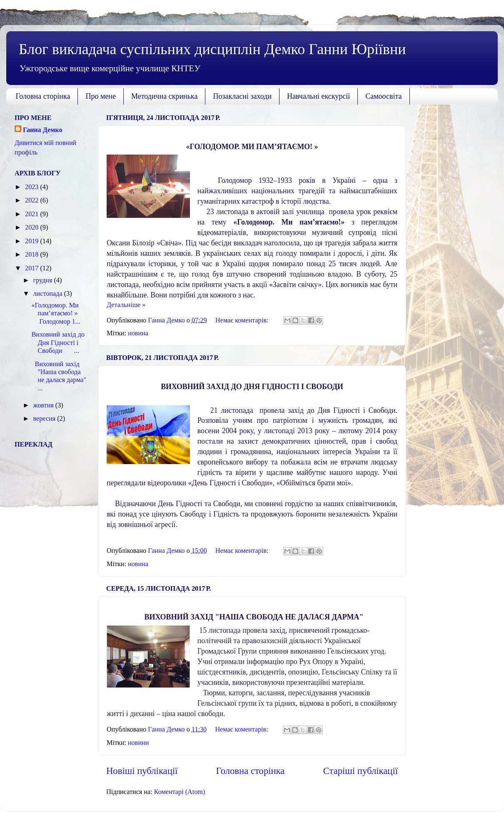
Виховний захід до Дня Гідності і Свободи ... (58, 343)
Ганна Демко (43, 130)
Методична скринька (165, 96)
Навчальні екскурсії (318, 96)
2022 (32, 200)
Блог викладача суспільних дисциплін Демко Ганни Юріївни (212, 49)
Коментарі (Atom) (180, 792)
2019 (32, 241)
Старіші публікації (361, 771)
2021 (32, 214)
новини (138, 743)
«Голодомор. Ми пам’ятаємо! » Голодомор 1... (56, 313)
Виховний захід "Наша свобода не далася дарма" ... (59, 376)
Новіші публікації (142, 771)
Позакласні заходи (242, 96)
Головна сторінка (43, 96)
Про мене (101, 96)
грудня (43, 280)
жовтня (44, 405)
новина (138, 333)
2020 (32, 227)
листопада (48, 294)
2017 (32, 268)
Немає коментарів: (243, 320)
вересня (45, 419)
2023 (32, 187)
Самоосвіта (383, 96)
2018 (32, 255)
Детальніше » (126, 305)
